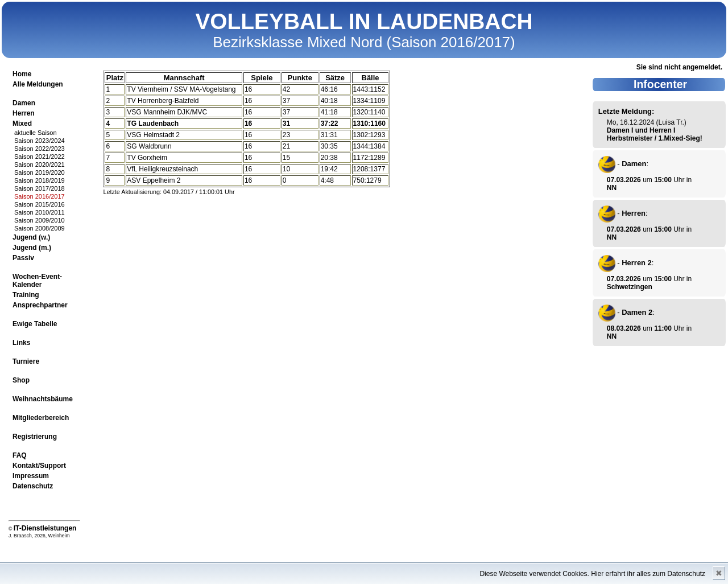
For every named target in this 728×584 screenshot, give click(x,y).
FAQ (20, 455)
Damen (24, 103)
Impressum (31, 476)
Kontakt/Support (39, 466)
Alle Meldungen (38, 84)
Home (22, 74)
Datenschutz (33, 486)
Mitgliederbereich (41, 418)
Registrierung (35, 437)
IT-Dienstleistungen (45, 528)
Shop (21, 380)
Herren (24, 113)
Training (26, 295)
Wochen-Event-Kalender (37, 281)
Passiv (23, 258)
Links (21, 343)
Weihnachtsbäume (43, 399)
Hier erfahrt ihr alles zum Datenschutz (648, 574)
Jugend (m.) (32, 248)
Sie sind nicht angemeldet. (679, 67)
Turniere (26, 361)
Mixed (22, 124)
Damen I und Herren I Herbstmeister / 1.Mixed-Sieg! (655, 134)
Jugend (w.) (31, 237)
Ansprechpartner (40, 305)
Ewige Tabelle (35, 324)
